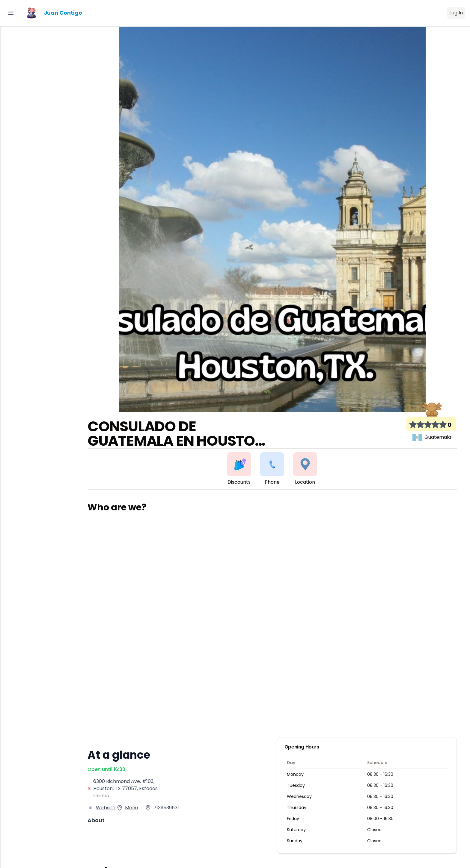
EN (10, 178)
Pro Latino (34, 161)
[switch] (63, 178)
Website (107, 808)
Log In (456, 13)
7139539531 (167, 808)
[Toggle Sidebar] (11, 13)
